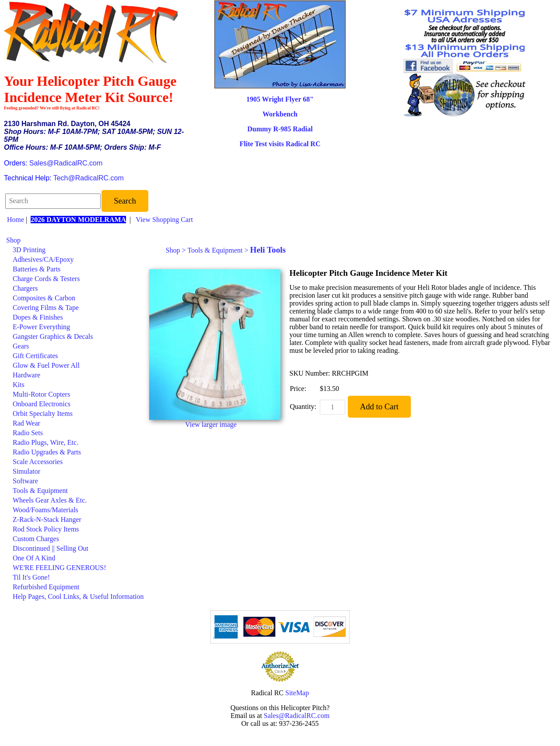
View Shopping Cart (164, 220)
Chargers (25, 288)
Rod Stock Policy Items (46, 529)
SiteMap (297, 693)
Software (25, 481)
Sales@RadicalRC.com (66, 163)
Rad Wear (26, 423)
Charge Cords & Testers (46, 279)
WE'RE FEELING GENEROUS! (59, 568)
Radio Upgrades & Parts (47, 452)
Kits (19, 385)
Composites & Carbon (44, 298)
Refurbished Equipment (46, 587)
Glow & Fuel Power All (46, 365)
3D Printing (29, 250)
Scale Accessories (38, 462)
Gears (21, 346)
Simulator (26, 471)
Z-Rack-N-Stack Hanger (47, 519)
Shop (13, 240)
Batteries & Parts (37, 269)
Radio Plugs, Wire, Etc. (45, 442)
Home (16, 220)
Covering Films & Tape (46, 308)
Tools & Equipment (40, 491)
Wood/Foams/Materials (45, 510)
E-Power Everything (41, 327)
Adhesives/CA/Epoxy (43, 259)
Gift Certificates (35, 356)
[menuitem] (75, 240)
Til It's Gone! (31, 577)
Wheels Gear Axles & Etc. (50, 500)
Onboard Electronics (42, 404)
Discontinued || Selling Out (51, 548)
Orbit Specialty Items (43, 413)
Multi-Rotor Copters (41, 394)
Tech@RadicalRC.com (89, 178)
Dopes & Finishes (38, 317)
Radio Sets (28, 433)
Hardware (26, 375)
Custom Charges (36, 539)
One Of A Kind (34, 558)
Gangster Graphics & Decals (53, 336)
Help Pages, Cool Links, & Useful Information (78, 596)
